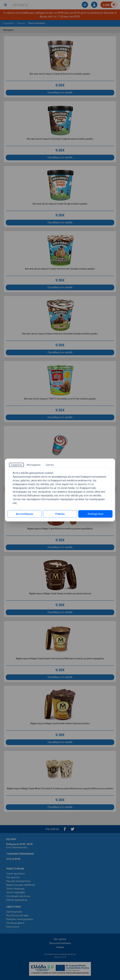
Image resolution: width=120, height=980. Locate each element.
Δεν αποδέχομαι (25, 514)
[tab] (16, 465)
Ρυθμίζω (60, 514)
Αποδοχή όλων (95, 514)
